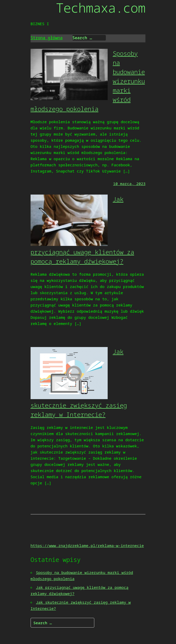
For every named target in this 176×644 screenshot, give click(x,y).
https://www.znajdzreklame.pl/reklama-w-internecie (87, 545)
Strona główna (47, 38)
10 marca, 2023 (129, 184)
